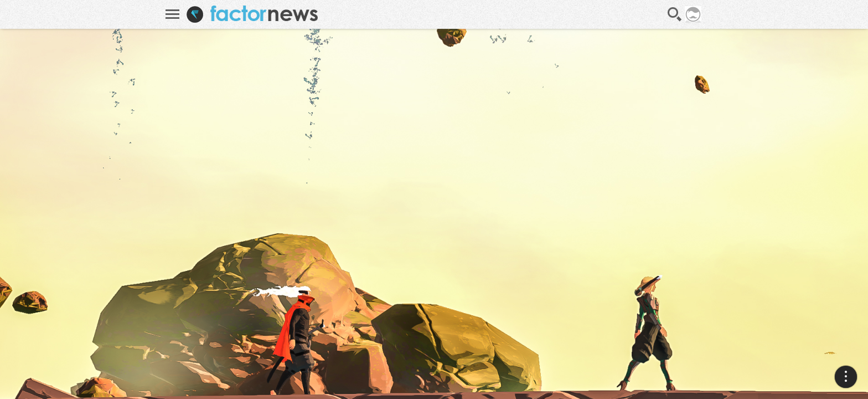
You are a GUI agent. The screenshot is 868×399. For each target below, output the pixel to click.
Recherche (675, 14)
